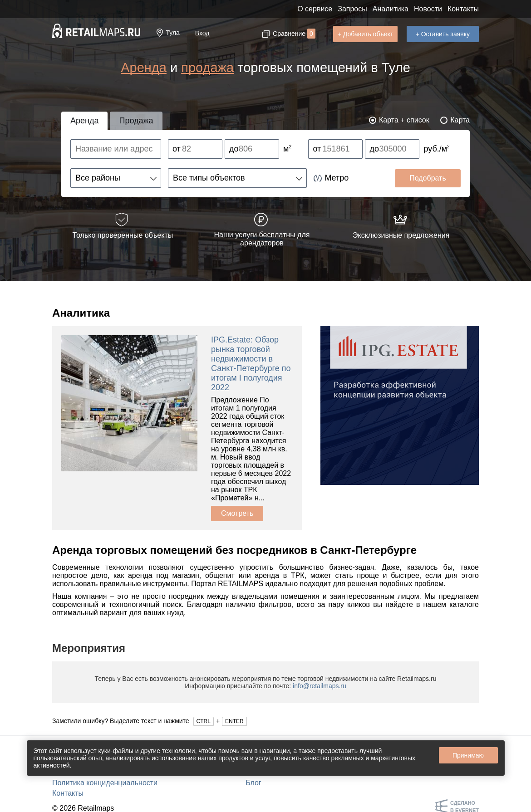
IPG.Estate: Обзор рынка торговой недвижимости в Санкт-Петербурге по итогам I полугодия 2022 (251, 364)
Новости (428, 9)
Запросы (352, 9)
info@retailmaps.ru (320, 686)
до (234, 149)
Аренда (144, 68)
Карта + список (404, 120)
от (177, 149)
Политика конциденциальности (105, 783)
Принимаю (468, 755)
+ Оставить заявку (443, 34)
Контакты (463, 9)
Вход (202, 33)
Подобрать (428, 178)
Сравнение (294, 34)
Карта (460, 120)
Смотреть (237, 513)
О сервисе (315, 9)
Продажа (136, 121)
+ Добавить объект (365, 34)
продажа (207, 68)
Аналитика (391, 9)
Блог (253, 783)
